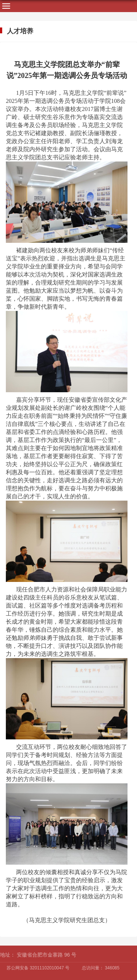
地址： (8, 955)
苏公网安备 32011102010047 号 (38, 968)
